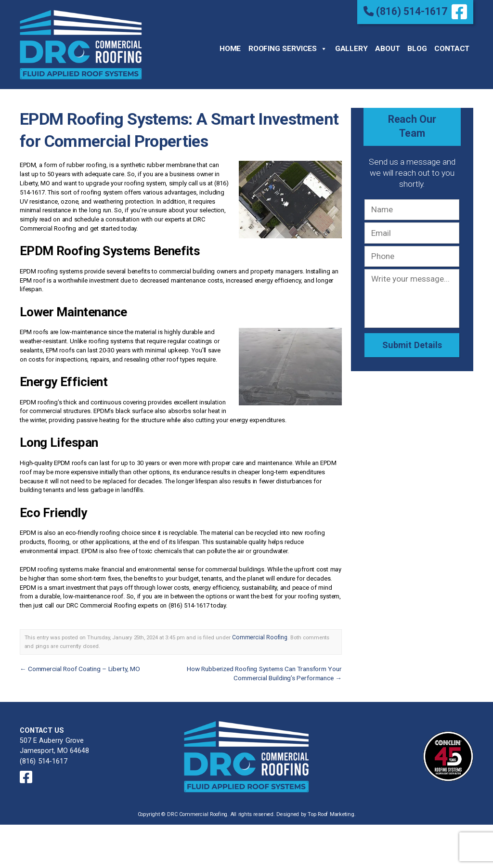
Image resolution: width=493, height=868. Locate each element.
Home (230, 48)
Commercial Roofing (257, 635)
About (387, 48)
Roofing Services (288, 49)
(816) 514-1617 (408, 11)
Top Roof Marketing (331, 807)
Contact (452, 48)
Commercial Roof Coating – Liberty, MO (78, 666)
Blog (417, 48)
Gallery (351, 48)
